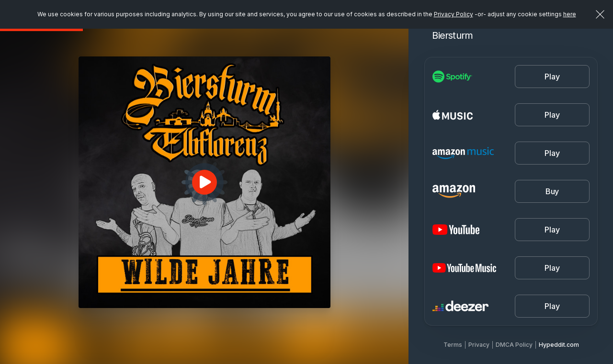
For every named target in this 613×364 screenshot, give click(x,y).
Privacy (479, 345)
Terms (453, 345)
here (570, 14)
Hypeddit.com (559, 345)
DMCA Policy (514, 345)
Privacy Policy (454, 14)
